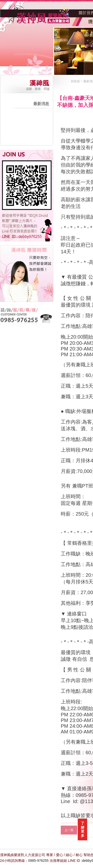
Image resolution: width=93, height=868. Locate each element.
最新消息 (41, 104)
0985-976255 (39, 861)
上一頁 (69, 830)
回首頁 (75, 81)
